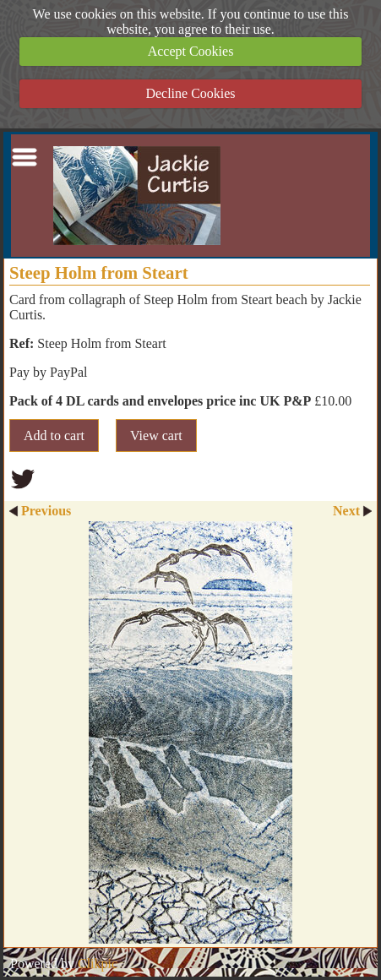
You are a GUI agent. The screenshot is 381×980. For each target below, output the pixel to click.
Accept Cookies (191, 51)
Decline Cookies (190, 93)
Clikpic (98, 964)
